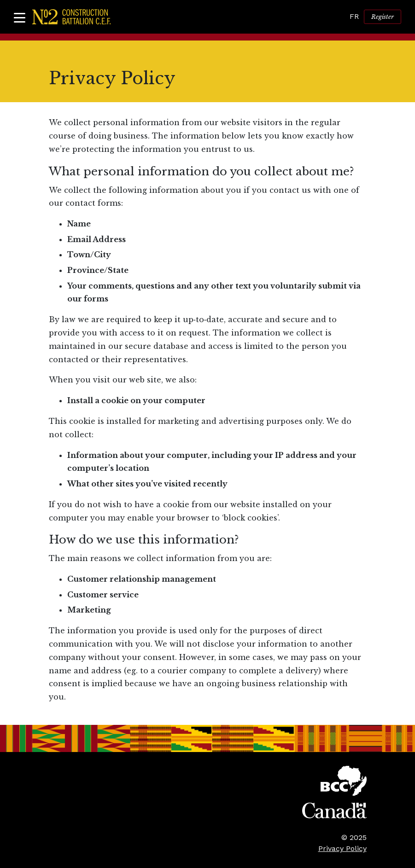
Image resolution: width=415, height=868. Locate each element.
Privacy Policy (342, 848)
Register (383, 17)
